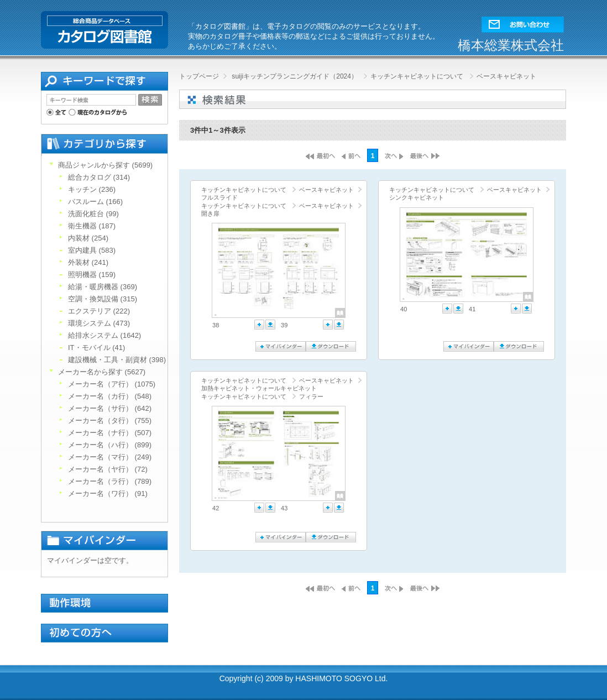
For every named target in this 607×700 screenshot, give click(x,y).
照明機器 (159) (92, 275)
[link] (245, 270)
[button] (523, 22)
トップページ (199, 76)
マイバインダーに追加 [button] (259, 325)
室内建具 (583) (92, 250)
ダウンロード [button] (270, 325)
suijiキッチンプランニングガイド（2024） (295, 76)
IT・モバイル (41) (96, 348)
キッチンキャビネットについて (417, 76)
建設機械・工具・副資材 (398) (117, 360)
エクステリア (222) (99, 311)
